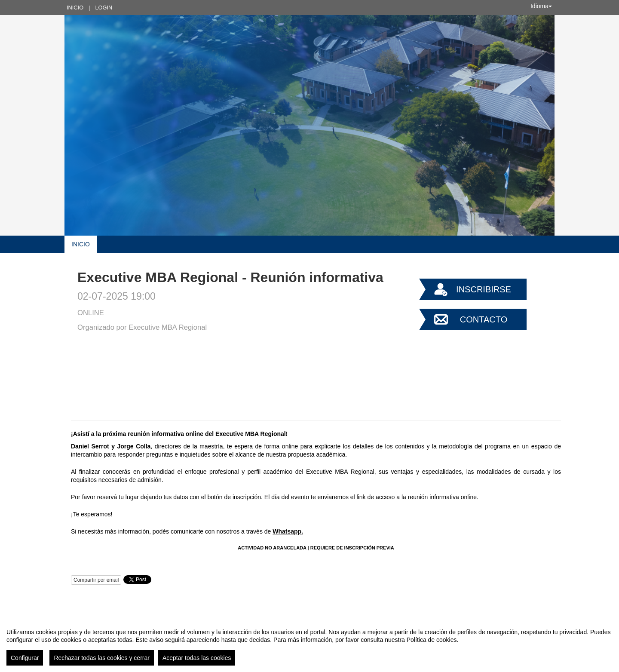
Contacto (484, 319)
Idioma (541, 6)
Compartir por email (96, 580)
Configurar (25, 658)
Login (104, 8)
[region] (309, 644)
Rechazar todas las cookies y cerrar (102, 658)
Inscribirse (484, 289)
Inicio (75, 8)
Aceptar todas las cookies (197, 658)
